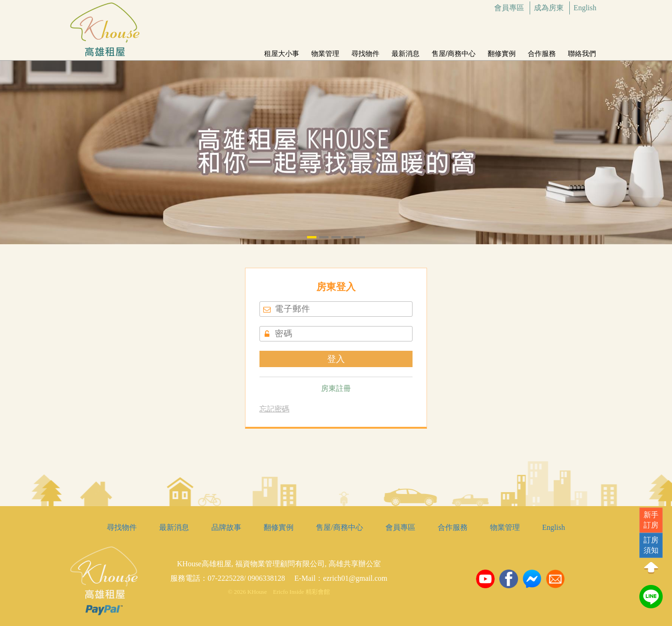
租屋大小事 (282, 50)
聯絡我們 (582, 50)
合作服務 (542, 50)
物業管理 (325, 50)
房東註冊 (336, 388)
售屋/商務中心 (454, 50)
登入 (336, 359)
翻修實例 (502, 50)
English (585, 8)
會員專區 (509, 8)
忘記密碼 (274, 409)
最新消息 (406, 50)
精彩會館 (318, 592)
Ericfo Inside (288, 592)
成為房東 (549, 8)
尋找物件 (365, 50)
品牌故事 (226, 527)
